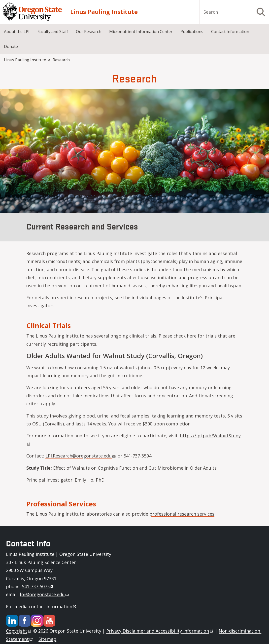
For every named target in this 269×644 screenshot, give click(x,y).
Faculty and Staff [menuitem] (53, 32)
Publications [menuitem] (192, 32)
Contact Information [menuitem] (230, 32)
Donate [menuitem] (11, 46)
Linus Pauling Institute (104, 12)
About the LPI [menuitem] (17, 32)
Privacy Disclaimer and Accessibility (160, 631)
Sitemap (47, 639)
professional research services (182, 514)
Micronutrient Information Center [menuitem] (141, 32)
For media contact (41, 606)
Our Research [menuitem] (89, 32)
